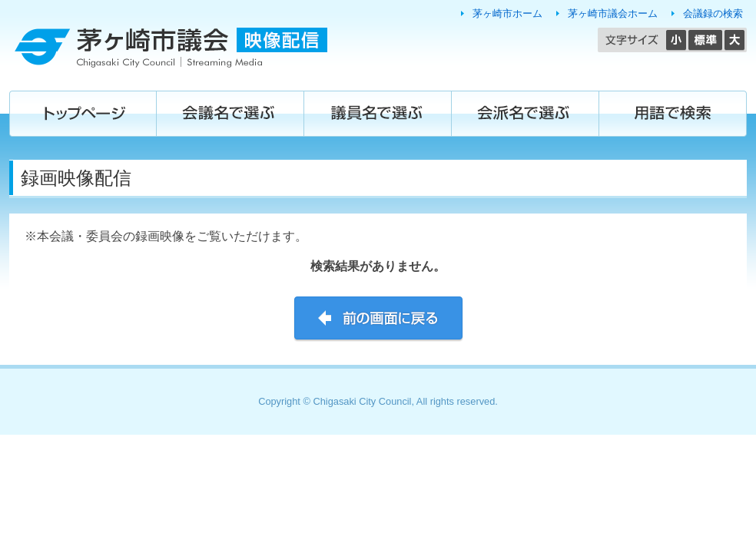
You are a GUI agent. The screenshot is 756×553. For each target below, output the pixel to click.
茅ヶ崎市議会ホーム (613, 13)
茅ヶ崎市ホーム (507, 13)
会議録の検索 (713, 13)
